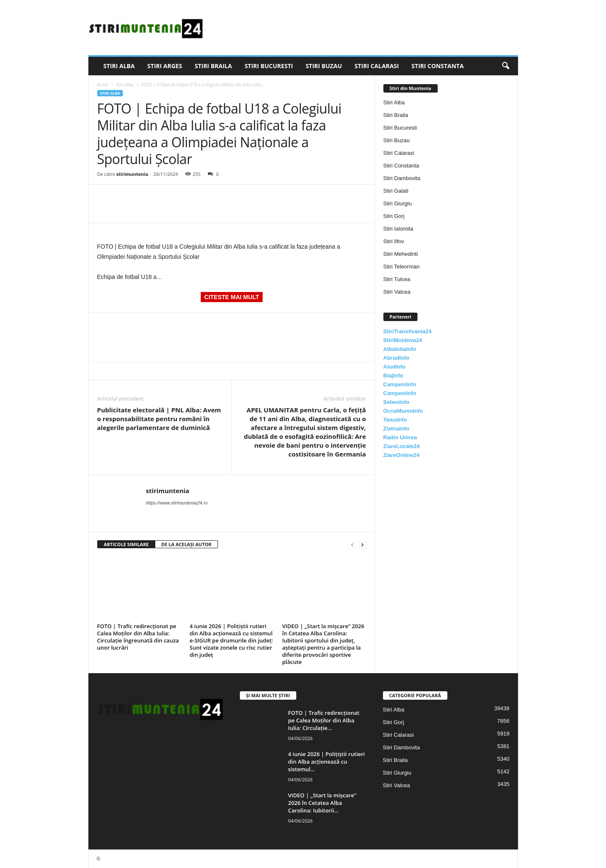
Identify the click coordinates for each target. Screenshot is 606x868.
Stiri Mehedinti (401, 254)
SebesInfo (396, 402)
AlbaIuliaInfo (400, 349)
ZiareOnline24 (401, 455)
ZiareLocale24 (402, 446)
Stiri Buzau (324, 66)
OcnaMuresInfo (403, 411)
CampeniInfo (400, 384)
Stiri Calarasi (376, 66)
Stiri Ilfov (394, 241)
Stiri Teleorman (401, 267)
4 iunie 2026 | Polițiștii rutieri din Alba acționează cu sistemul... (327, 762)
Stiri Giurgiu (398, 203)
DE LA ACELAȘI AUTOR (186, 544)
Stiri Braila (213, 66)
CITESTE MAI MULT (231, 297)
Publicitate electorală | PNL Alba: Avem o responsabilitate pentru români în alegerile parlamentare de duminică (159, 419)
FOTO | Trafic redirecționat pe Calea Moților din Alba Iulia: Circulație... (324, 720)
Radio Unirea (400, 437)
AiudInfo (395, 367)
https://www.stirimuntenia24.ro (177, 503)
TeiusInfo (395, 420)
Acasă (103, 85)
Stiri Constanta (438, 66)
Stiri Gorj (394, 216)
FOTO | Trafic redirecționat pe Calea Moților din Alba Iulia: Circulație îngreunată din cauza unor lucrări (138, 637)
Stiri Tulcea (397, 279)
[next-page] (362, 545)
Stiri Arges (165, 66)
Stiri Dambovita (402, 178)
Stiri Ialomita (399, 229)
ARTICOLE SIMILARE (126, 544)
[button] (505, 66)
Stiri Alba (119, 66)
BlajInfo (393, 376)
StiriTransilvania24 (408, 331)
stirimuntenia (132, 174)
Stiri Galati (396, 191)
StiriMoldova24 (403, 340)
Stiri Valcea (397, 292)
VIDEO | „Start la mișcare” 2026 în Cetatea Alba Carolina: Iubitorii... (322, 803)
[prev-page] (352, 545)
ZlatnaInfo (396, 429)
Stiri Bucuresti (269, 66)
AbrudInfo (396, 358)
